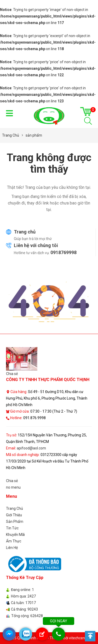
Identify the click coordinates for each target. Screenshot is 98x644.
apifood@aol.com (31, 448)
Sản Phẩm (15, 522)
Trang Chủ (15, 508)
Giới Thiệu (14, 515)
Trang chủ (25, 232)
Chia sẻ (12, 374)
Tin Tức (12, 528)
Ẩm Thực (14, 541)
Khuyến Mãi (15, 535)
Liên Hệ (12, 548)
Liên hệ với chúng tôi (36, 245)
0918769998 (64, 252)
